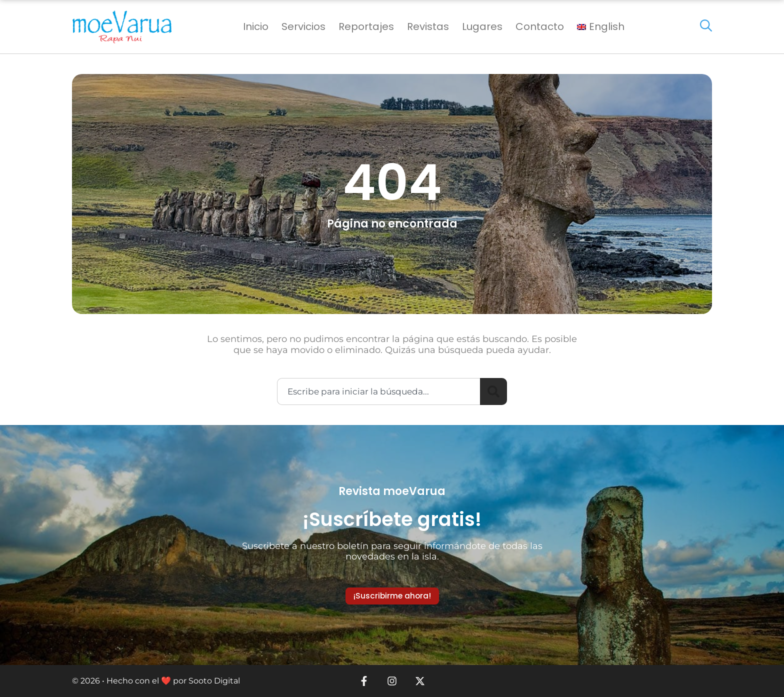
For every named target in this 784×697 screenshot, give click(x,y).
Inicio (256, 26)
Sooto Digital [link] (214, 681)
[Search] (493, 391)
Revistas (428, 26)
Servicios (303, 26)
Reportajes (366, 26)
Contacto (540, 26)
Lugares (482, 26)
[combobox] (379, 391)
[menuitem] (601, 27)
